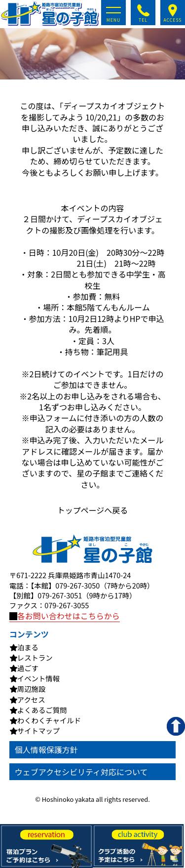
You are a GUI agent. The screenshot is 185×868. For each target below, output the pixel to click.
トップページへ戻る (93, 510)
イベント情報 (38, 678)
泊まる (28, 647)
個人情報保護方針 (46, 750)
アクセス (31, 700)
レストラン (35, 658)
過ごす (28, 668)
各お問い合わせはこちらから (65, 616)
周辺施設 (32, 689)
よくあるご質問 (42, 710)
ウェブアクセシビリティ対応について (81, 772)
